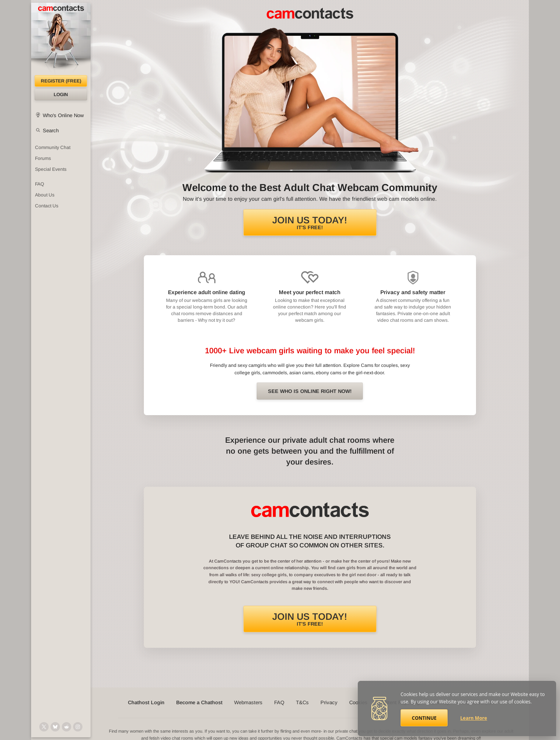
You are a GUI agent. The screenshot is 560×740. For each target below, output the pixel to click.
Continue (424, 718)
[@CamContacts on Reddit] (66, 727)
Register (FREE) (61, 81)
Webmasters (248, 702)
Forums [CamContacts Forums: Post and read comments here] (43, 158)
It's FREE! (310, 223)
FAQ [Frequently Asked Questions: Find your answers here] (39, 184)
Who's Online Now (63, 115)
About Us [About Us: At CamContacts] (45, 195)
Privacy (329, 702)
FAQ (279, 702)
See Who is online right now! (310, 391)
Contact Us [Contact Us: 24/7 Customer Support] (47, 206)
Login (61, 95)
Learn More (474, 718)
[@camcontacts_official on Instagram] (78, 727)
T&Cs (302, 702)
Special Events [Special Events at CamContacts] (51, 169)
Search (51, 131)
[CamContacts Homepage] (61, 39)
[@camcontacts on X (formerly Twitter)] (44, 727)
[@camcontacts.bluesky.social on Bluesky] (55, 727)
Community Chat (53, 147)
